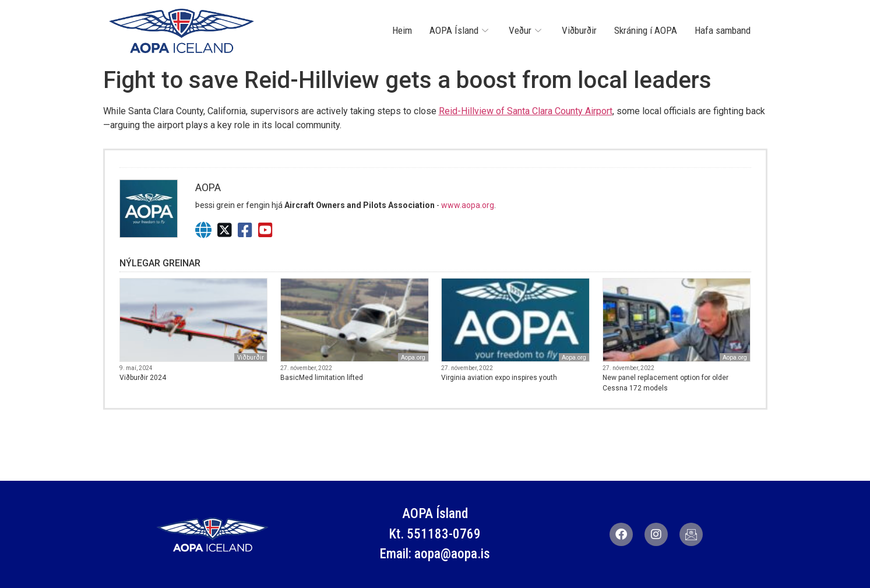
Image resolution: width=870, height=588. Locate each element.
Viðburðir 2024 (143, 378)
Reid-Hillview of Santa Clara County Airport (526, 111)
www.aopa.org (468, 205)
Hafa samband (723, 30)
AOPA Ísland (460, 30)
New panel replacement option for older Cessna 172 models (665, 383)
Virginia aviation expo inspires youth (499, 378)
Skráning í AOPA (646, 30)
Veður (526, 30)
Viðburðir (579, 30)
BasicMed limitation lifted (322, 378)
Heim (402, 30)
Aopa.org (413, 358)
